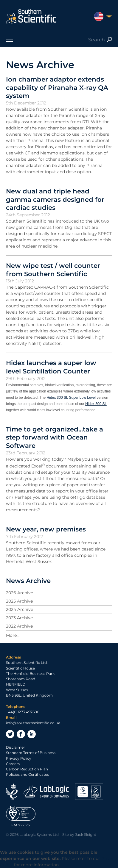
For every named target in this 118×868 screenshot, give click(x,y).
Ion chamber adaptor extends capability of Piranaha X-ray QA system (57, 87)
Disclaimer (15, 747)
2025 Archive (19, 601)
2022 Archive (19, 626)
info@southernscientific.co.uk (33, 723)
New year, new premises (46, 529)
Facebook (21, 734)
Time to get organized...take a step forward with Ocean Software (55, 437)
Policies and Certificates (27, 774)
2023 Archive (19, 618)
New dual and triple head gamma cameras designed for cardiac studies (55, 199)
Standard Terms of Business (31, 753)
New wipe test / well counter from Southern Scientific (53, 270)
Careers (13, 764)
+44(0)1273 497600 (23, 712)
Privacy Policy (19, 758)
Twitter (10, 734)
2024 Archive (20, 609)
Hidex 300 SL (96, 404)
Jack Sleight (86, 835)
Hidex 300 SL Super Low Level (71, 398)
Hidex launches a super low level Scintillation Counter (51, 367)
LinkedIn (32, 734)
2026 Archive (20, 593)
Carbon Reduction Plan (27, 769)
